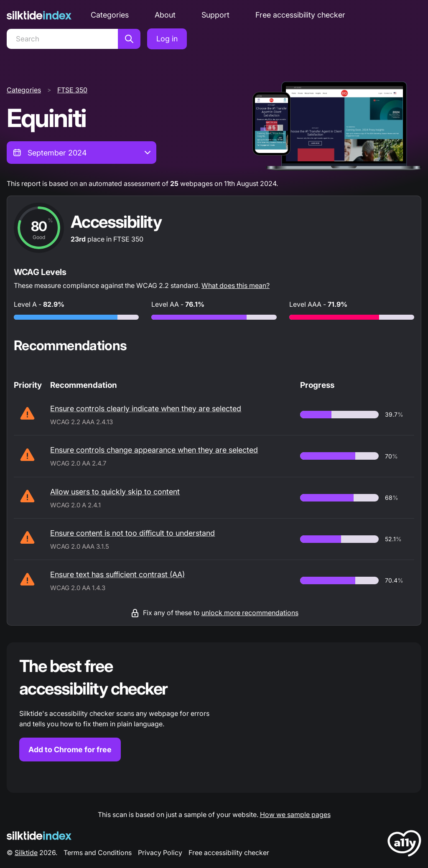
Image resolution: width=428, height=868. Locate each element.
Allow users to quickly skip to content (115, 492)
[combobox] (82, 153)
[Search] (62, 39)
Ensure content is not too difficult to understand (132, 533)
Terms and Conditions (98, 853)
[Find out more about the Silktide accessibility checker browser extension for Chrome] (214, 718)
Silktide (26, 853)
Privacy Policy (160, 853)
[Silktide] (39, 15)
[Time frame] (82, 153)
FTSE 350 (72, 90)
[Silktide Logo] (39, 836)
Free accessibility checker (300, 15)
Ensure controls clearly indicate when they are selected (146, 409)
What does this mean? (236, 285)
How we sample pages (295, 815)
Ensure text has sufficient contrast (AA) (117, 574)
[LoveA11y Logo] (404, 845)
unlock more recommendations (250, 613)
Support (215, 15)
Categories (110, 15)
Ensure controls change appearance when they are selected (154, 450)
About (165, 15)
